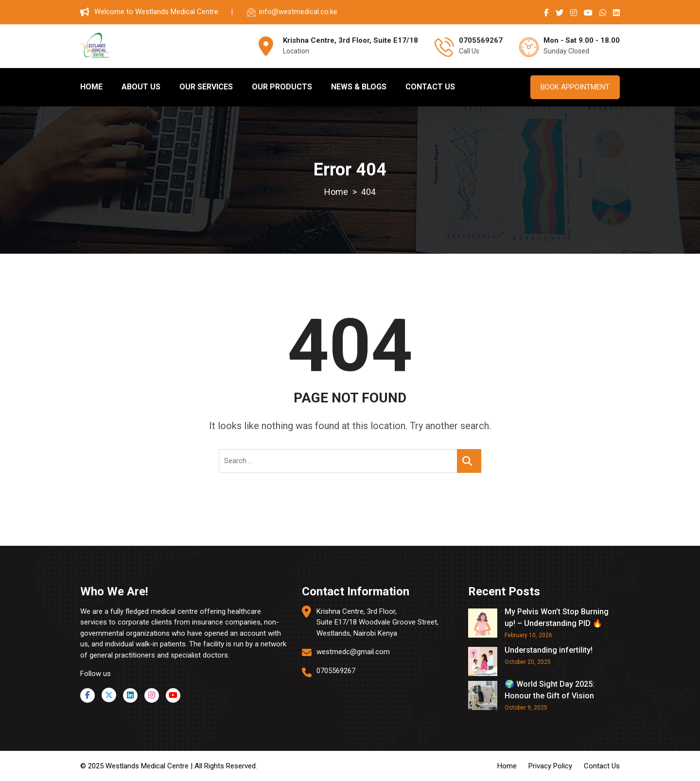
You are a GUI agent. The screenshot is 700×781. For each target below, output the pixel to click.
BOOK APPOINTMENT (575, 87)
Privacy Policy (550, 765)
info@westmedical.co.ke (298, 12)
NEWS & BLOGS (359, 87)
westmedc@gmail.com (353, 652)
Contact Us (602, 765)
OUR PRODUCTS (282, 87)
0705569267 (336, 670)
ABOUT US (141, 87)
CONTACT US (430, 87)
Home (507, 765)
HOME (91, 87)
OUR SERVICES (206, 87)
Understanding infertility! (549, 650)
